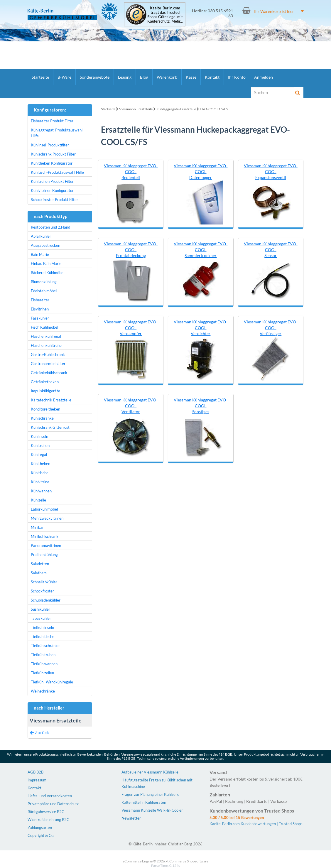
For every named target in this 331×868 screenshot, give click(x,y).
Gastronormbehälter (48, 364)
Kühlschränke (42, 418)
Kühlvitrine (40, 482)
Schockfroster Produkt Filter (54, 200)
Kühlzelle (38, 500)
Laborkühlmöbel (44, 509)
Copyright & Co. (41, 835)
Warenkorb (167, 77)
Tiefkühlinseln (42, 627)
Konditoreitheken (45, 409)
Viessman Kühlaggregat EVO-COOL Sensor (271, 250)
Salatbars (39, 573)
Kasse (191, 77)
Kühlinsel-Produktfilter (50, 145)
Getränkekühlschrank (49, 373)
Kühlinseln (39, 436)
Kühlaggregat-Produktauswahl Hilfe (57, 133)
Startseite (40, 77)
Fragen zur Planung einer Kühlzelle (150, 794)
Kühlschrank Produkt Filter (53, 154)
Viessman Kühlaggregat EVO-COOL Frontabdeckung (131, 250)
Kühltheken (40, 464)
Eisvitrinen (40, 309)
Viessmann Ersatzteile (136, 109)
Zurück (39, 732)
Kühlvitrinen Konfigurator (52, 190)
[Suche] (273, 92)
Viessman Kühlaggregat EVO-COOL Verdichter (201, 328)
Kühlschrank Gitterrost (50, 427)
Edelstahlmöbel (44, 291)
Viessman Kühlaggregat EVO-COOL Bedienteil (131, 172)
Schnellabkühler (44, 582)
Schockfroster (42, 591)
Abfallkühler (41, 236)
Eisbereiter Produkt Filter (52, 121)
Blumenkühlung (44, 282)
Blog (144, 77)
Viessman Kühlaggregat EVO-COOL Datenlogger (201, 172)
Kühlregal (39, 455)
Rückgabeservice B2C (46, 812)
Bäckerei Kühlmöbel (48, 273)
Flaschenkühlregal (46, 336)
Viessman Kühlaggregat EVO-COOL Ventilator (131, 406)
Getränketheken (45, 382)
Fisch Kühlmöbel (44, 327)
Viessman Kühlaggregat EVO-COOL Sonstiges (201, 406)
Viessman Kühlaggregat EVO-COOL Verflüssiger (271, 328)
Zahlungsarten (40, 828)
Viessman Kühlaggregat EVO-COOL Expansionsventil (271, 172)
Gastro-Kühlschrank (48, 354)
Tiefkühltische (43, 636)
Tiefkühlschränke (45, 646)
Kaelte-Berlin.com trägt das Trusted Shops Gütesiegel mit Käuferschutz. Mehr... (165, 15)
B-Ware (64, 77)
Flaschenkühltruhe (46, 345)
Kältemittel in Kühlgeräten (144, 802)
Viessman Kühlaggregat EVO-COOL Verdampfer (131, 328)
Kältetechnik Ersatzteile (51, 400)
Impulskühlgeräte (45, 391)
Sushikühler (40, 609)
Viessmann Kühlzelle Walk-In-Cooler (152, 810)
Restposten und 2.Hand (50, 227)
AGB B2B (36, 772)
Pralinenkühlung (44, 555)
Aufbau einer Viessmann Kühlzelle (150, 772)
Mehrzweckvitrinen (47, 518)
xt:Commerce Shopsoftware (187, 861)
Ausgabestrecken (45, 245)
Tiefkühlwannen (44, 664)
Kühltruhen (40, 445)
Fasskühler (40, 318)
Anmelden (264, 77)
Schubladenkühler (46, 600)
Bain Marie (40, 254)
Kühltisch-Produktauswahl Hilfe (57, 172)
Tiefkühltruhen (43, 655)
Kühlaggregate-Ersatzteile (176, 109)
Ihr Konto (237, 77)
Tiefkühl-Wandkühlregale (52, 682)
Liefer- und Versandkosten (50, 796)
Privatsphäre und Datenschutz (53, 804)
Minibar (37, 527)
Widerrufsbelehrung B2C (48, 820)
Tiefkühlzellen (42, 673)
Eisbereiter (40, 300)
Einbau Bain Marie (46, 264)
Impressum (37, 780)
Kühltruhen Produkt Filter (52, 181)
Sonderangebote (95, 77)
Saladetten (40, 564)
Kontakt (212, 77)
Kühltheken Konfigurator (52, 163)
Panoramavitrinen (46, 546)
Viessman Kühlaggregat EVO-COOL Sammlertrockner (201, 250)
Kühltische (40, 473)
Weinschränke (43, 691)
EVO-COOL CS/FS (214, 109)
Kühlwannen (41, 491)
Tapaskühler (41, 618)
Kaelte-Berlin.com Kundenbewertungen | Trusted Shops (256, 824)
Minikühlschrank (45, 536)
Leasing (125, 77)
